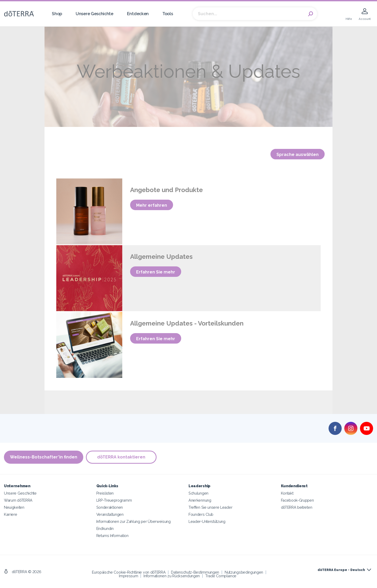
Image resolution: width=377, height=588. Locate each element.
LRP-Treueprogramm (114, 500)
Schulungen (198, 493)
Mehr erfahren (152, 205)
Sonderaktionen (110, 507)
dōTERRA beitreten (297, 507)
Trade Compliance (221, 576)
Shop (57, 14)
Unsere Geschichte (95, 14)
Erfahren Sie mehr (156, 272)
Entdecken (138, 14)
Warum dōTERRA (18, 500)
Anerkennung (200, 500)
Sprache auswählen (298, 155)
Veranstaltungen (110, 514)
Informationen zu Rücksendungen (172, 576)
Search (311, 14)
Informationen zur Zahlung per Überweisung (134, 521)
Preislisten (105, 493)
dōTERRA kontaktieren (121, 457)
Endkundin (105, 528)
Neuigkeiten (14, 507)
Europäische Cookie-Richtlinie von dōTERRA (129, 572)
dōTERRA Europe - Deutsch (341, 570)
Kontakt (287, 493)
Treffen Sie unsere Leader (210, 507)
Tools (168, 14)
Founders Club (201, 514)
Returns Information (112, 536)
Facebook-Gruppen (297, 500)
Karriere (11, 514)
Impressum (128, 576)
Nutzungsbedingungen (244, 572)
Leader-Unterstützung (207, 521)
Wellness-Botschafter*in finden (44, 457)
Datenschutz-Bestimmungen (195, 572)
